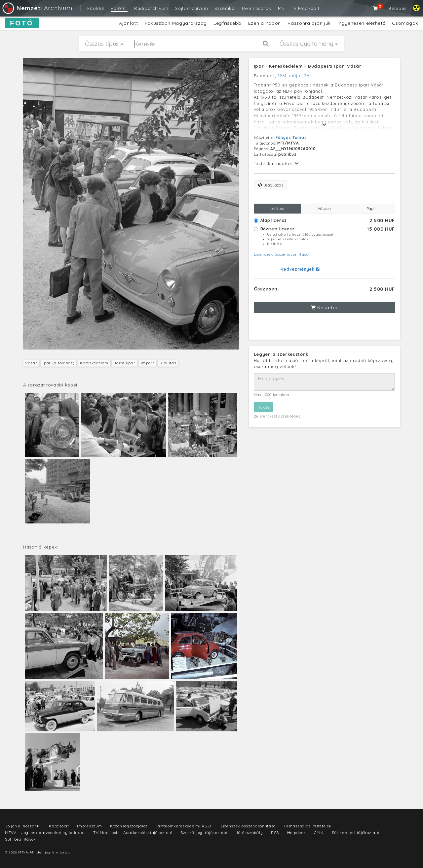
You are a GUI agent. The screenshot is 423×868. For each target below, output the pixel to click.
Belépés (397, 8)
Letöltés (277, 208)
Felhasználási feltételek (308, 826)
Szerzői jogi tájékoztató (204, 833)
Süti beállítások (20, 839)
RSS (275, 833)
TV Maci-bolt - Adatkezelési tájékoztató (133, 833)
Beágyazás (270, 185)
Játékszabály (249, 833)
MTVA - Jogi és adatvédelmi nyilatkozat (45, 833)
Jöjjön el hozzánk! (23, 826)
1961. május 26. (294, 76)
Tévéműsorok (256, 8)
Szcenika (225, 8)
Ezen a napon (265, 23)
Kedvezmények (300, 269)
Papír (371, 208)
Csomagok (405, 23)
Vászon (324, 208)
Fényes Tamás (291, 137)
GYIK (319, 833)
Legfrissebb (228, 23)
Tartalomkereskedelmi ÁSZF (184, 826)
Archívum (37, 8)
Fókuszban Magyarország (176, 23)
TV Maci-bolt (305, 8)
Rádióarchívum (151, 8)
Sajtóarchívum (192, 8)
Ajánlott (129, 23)
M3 (281, 8)
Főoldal (96, 8)
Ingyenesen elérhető (361, 23)
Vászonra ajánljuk (309, 23)
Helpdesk (297, 833)
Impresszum (89, 826)
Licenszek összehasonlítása (281, 254)
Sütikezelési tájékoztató (356, 833)
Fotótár (119, 8)
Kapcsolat (59, 826)
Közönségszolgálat (129, 826)
